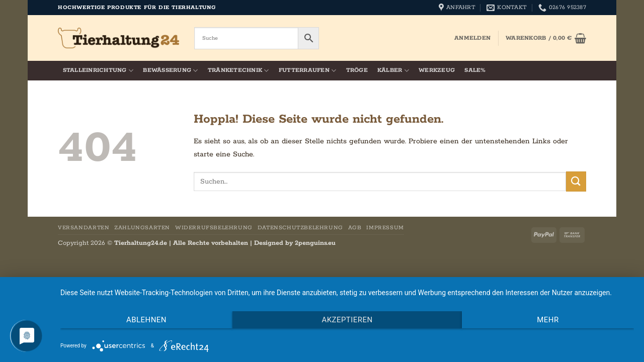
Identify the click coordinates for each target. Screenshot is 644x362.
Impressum (385, 228)
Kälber (393, 71)
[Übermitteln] (576, 181)
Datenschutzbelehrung (300, 228)
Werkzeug (437, 70)
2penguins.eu (315, 243)
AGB (355, 228)
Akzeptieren (347, 320)
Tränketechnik (238, 71)
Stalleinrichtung (98, 71)
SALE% (475, 70)
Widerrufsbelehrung (214, 228)
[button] (472, 38)
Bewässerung (170, 71)
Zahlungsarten (142, 228)
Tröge (357, 70)
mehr (548, 320)
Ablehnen (146, 320)
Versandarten (84, 228)
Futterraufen (308, 71)
